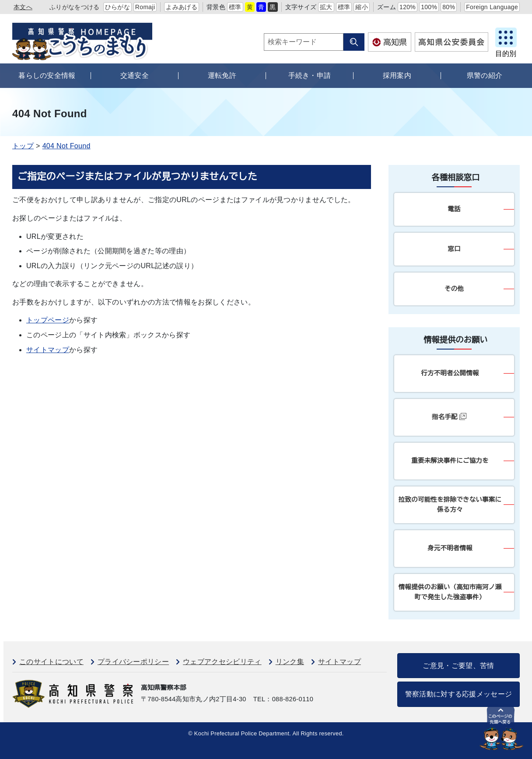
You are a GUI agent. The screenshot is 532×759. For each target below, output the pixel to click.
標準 (235, 7)
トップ (23, 146)
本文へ (23, 7)
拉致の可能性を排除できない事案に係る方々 (450, 505)
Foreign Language (492, 7)
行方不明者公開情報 (450, 373)
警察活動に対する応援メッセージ (459, 694)
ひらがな (117, 7)
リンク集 (290, 662)
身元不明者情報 (450, 548)
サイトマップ (48, 350)
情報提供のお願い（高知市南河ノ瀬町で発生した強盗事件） (450, 592)
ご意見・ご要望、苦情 (458, 666)
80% (449, 7)
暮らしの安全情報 (47, 75)
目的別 (506, 54)
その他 (454, 289)
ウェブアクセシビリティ (222, 662)
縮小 (362, 7)
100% (429, 7)
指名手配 (449, 417)
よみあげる (182, 7)
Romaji (145, 7)
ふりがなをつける (75, 7)
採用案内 (397, 75)
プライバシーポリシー (133, 662)
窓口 (454, 249)
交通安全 (135, 75)
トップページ (48, 320)
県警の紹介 (485, 75)
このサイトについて (51, 662)
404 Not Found (66, 146)
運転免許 (222, 75)
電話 (454, 209)
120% (408, 7)
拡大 (326, 7)
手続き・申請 (310, 75)
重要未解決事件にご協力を (450, 461)
